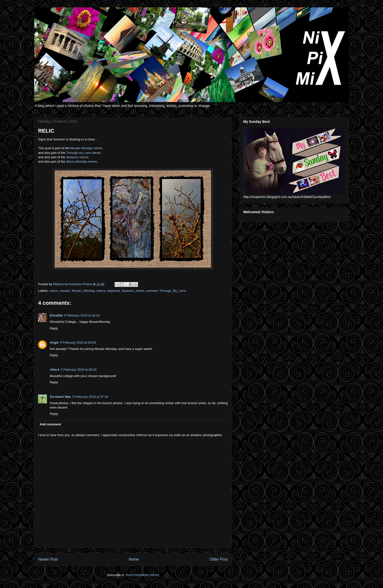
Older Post (219, 559)
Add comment (50, 424)
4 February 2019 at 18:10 (82, 315)
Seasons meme (77, 157)
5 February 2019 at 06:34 (79, 370)
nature (101, 291)
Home (134, 559)
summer (152, 291)
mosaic (65, 291)
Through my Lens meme (83, 153)
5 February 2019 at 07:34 (90, 397)
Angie (54, 342)
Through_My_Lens (172, 291)
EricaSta (56, 315)
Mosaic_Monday (83, 291)
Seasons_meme (133, 291)
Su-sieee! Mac (60, 397)
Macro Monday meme (82, 162)
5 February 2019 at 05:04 (78, 342)
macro (54, 291)
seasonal (113, 291)
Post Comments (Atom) (143, 575)
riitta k (55, 370)
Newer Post (48, 559)
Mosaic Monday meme (86, 148)
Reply (54, 328)
